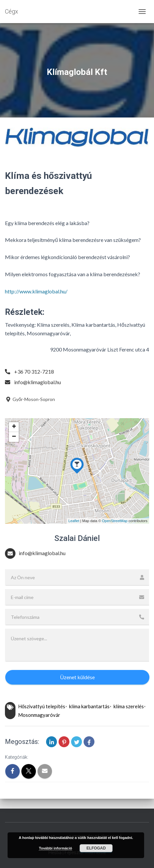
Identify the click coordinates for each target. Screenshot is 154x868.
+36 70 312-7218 (34, 371)
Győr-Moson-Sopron (30, 399)
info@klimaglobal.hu (38, 382)
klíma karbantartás (89, 706)
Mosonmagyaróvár (39, 715)
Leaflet (74, 521)
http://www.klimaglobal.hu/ (36, 291)
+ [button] (14, 427)
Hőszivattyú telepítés (42, 706)
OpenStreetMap (115, 521)
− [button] (14, 437)
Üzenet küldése (77, 677)
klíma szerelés (129, 706)
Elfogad (96, 848)
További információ (55, 848)
